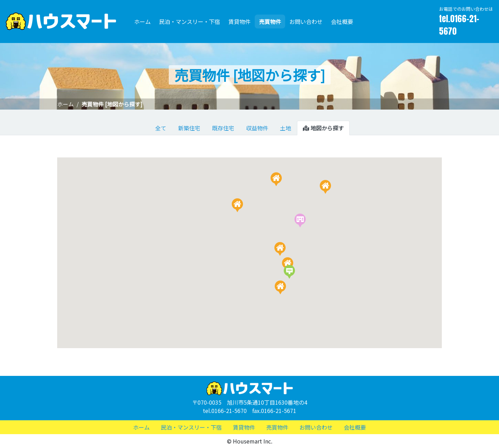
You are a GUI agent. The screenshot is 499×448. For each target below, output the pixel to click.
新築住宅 (189, 128)
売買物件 (270, 21)
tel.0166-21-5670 (459, 25)
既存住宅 (223, 128)
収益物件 (257, 128)
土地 (286, 128)
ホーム (142, 21)
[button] (325, 187)
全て (161, 128)
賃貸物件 (239, 21)
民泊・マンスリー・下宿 (190, 21)
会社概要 (342, 21)
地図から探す (323, 128)
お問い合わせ (306, 21)
